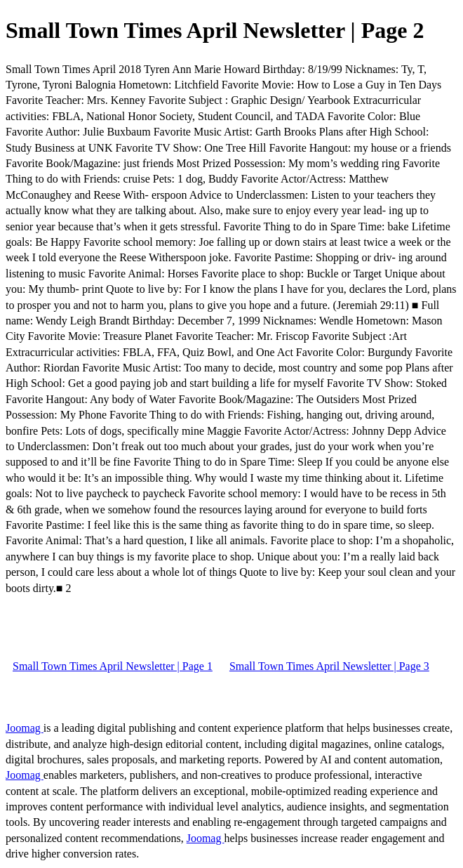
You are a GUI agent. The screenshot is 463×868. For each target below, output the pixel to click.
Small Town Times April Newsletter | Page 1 (113, 666)
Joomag (25, 728)
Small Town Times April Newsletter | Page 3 (329, 666)
